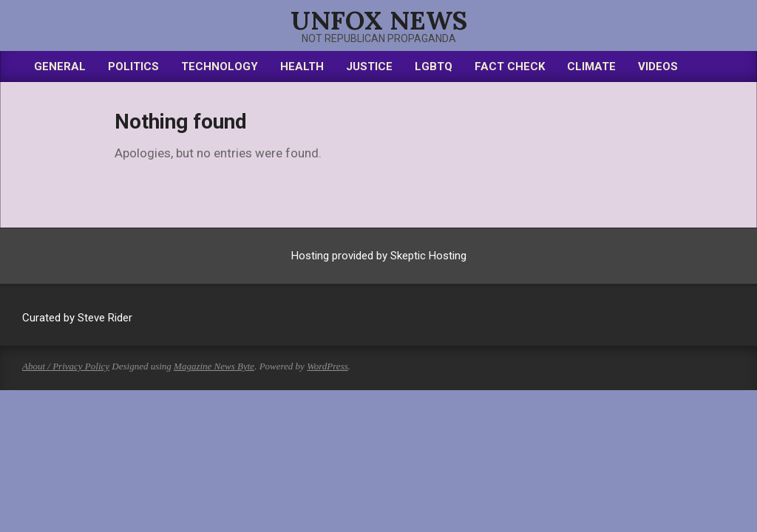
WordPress (327, 366)
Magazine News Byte (214, 366)
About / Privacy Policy (66, 366)
